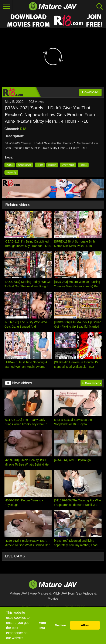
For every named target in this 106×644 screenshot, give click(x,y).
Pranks (83, 165)
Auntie (10, 165)
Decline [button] (60, 625)
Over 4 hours (68, 165)
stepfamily (11, 172)
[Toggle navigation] (6, 6)
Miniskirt (52, 165)
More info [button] (42, 625)
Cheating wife (25, 165)
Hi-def (40, 165)
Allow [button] (85, 625)
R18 (23, 129)
